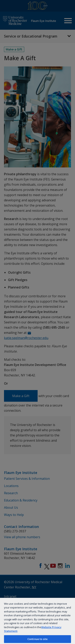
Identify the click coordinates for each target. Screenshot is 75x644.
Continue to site (37, 639)
